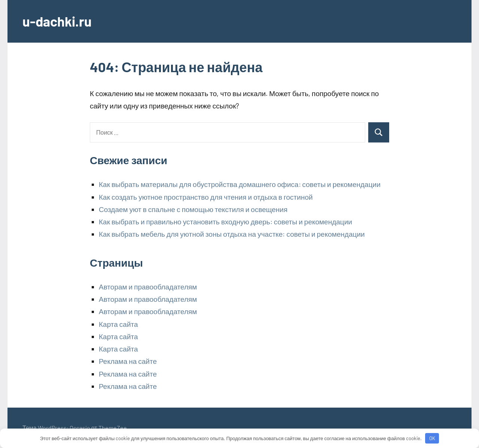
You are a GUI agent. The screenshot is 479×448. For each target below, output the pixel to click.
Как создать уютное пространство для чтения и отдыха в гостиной (206, 197)
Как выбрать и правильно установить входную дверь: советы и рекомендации (225, 222)
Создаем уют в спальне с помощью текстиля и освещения (193, 209)
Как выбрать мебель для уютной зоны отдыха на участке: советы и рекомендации (232, 234)
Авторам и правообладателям (148, 287)
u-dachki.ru (57, 21)
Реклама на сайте (128, 361)
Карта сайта (118, 324)
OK (432, 438)
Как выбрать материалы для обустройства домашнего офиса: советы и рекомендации (240, 184)
